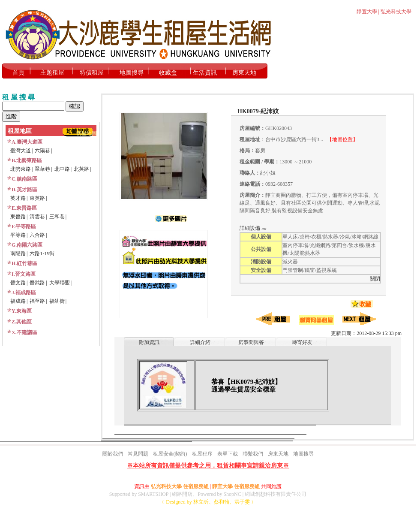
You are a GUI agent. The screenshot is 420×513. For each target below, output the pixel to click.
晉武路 (37, 283)
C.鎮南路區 (24, 179)
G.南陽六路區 (27, 245)
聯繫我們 (253, 454)
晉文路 (18, 283)
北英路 (81, 169)
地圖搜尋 (132, 73)
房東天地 (244, 73)
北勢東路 (21, 169)
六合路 (37, 235)
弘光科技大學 (396, 12)
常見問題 (138, 454)
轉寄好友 (302, 342)
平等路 (18, 235)
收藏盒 (168, 73)
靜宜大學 (367, 12)
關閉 (375, 279)
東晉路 (18, 217)
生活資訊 (205, 73)
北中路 (62, 169)
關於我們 (113, 454)
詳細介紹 (200, 342)
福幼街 (57, 301)
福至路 (37, 301)
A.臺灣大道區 (27, 142)
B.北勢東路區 (27, 160)
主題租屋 (52, 73)
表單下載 (228, 454)
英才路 (18, 198)
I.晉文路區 (24, 274)
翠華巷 (42, 169)
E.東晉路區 (24, 208)
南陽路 (18, 253)
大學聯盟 (60, 283)
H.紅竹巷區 (24, 263)
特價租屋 (92, 73)
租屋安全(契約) (170, 454)
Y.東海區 (22, 311)
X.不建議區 (24, 332)
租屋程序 (202, 454)
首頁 (18, 73)
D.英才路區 (24, 190)
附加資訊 (149, 342)
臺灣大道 (21, 151)
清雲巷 (37, 217)
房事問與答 (251, 342)
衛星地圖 (87, 133)
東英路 (37, 198)
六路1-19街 (42, 253)
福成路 (18, 301)
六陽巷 (42, 151)
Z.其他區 (22, 322)
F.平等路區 (24, 226)
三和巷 (57, 217)
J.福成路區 (24, 293)
